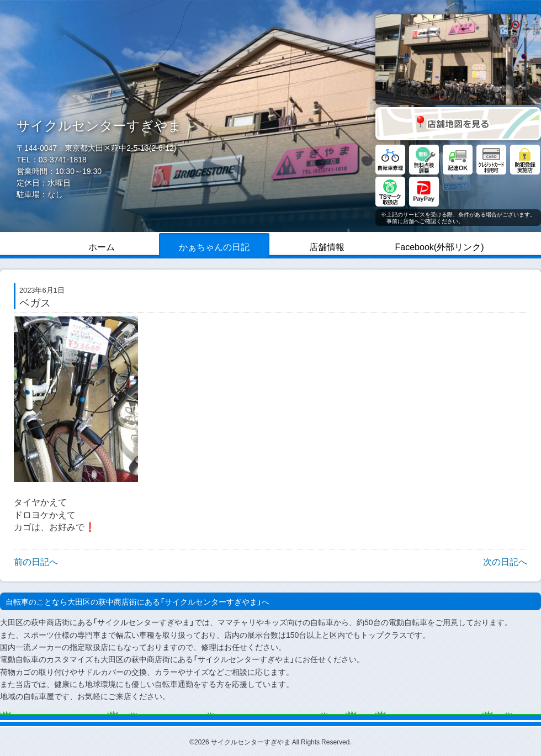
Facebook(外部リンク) (440, 246)
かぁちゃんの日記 (214, 246)
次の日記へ (505, 561)
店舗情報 (327, 246)
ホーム (102, 246)
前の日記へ (36, 561)
